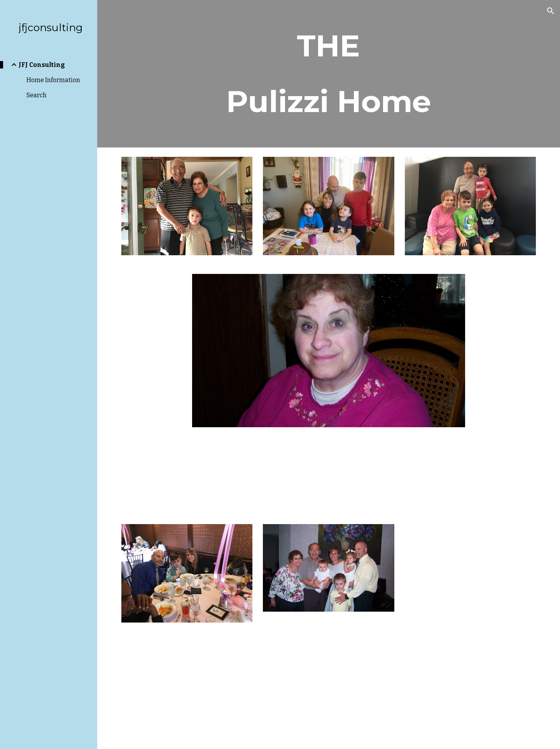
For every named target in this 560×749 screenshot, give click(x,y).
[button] (551, 11)
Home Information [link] (53, 80)
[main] (329, 74)
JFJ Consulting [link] (42, 65)
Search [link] (37, 95)
